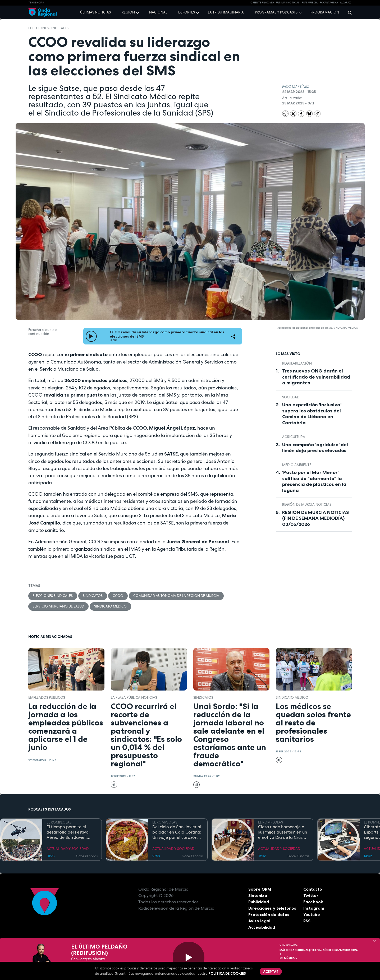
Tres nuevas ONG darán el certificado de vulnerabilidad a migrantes (316, 377)
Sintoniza (258, 896)
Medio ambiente (297, 465)
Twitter (311, 896)
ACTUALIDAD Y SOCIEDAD (68, 849)
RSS (307, 921)
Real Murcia (310, 3)
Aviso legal (259, 921)
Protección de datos (269, 915)
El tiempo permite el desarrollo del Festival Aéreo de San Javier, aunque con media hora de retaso (70, 832)
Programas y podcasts (276, 12)
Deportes (187, 12)
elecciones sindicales (48, 28)
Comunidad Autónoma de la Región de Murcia (177, 596)
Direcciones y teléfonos (272, 908)
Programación (325, 12)
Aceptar (271, 972)
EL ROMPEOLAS (59, 822)
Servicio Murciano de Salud (59, 606)
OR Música (288, 958)
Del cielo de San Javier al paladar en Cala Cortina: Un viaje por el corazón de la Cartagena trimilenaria (177, 832)
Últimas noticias (95, 12)
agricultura (294, 437)
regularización (297, 363)
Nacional (158, 12)
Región (128, 12)
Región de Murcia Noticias (307, 505)
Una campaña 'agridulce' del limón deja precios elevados (315, 448)
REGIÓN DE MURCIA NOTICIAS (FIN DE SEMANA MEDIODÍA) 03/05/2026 (315, 518)
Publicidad (259, 902)
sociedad (291, 397)
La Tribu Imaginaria (226, 12)
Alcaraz (345, 3)
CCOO (118, 596)
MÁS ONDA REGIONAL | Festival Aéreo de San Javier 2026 (319, 952)
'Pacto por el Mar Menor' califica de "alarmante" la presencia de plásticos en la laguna (314, 481)
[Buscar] (348, 12)
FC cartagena (329, 3)
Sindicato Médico (111, 606)
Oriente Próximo (262, 3)
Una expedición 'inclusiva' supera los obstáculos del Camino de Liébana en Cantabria (312, 414)
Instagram (314, 908)
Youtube (312, 915)
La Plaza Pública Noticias (134, 698)
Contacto (313, 889)
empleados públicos (47, 698)
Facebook (313, 902)
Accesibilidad (262, 927)
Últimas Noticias (288, 3)
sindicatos (93, 596)
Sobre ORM (260, 889)
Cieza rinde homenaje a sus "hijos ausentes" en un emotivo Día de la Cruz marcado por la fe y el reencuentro (283, 832)
